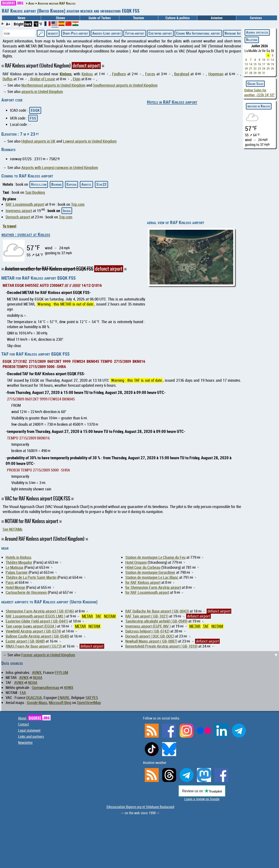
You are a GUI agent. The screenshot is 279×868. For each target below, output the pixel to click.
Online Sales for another (259, 93)
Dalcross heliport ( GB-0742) (147, 631)
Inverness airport (19, 211)
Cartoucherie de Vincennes (26, 592)
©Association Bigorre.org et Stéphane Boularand (140, 807)
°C (36, 24)
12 (272, 60)
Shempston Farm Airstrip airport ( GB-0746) (40, 611)
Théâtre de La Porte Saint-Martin (31, 577)
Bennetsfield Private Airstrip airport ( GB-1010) (161, 646)
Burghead (182, 74)
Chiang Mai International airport (198, 33)
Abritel (86, 184)
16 (259, 64)
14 (251, 64)
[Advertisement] (141, 682)
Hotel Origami (136, 562)
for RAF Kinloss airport (143, 582)
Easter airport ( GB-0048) (25, 641)
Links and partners (31, 736)
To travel (9, 226)
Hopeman (216, 74)
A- (3, 23)
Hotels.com (39, 184)
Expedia (71, 184)
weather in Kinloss (259, 106)
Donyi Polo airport (76, 33)
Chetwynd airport (160, 33)
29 (255, 73)
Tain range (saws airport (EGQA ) (31, 626)
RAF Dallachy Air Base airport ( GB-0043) (157, 611)
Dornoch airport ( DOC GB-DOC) (150, 636)
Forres (150, 74)
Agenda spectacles (257, 32)
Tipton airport (135, 33)
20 (246, 68)
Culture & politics (178, 18)
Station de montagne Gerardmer (150, 572)
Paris (10, 582)
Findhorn (119, 74)
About (34, 718)
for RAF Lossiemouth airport (147, 592)
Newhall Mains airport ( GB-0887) (151, 641)
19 (272, 64)
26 (272, 68)
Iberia (67, 211)
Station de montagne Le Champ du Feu (155, 557)
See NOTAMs (13, 529)
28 (251, 73)
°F (41, 24)
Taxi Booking (35, 192)
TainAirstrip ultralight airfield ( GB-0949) (156, 621)
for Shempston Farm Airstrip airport (153, 587)
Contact (24, 724)
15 (255, 64)
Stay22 (101, 184)
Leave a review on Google (202, 799)
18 (268, 64)
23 (259, 68)
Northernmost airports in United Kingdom (53, 85)
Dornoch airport (18, 217)
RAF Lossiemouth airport (25, 204)
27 (246, 73)
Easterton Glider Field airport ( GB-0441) (37, 621)
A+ (8, 24)
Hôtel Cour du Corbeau (143, 567)
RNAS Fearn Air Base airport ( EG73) (34, 646)
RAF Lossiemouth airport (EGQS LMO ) (35, 616)
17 (264, 64)
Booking (56, 184)
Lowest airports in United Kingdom (90, 141)
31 (264, 73)
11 (268, 60)
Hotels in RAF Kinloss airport (172, 102)
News (21, 18)
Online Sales (255, 84)
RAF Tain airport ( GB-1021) (147, 616)
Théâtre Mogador (19, 562)
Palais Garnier (17, 572)
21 (251, 68)
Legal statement (29, 730)
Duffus (8, 79)
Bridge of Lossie (43, 79)
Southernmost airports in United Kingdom (125, 85)
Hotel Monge (15, 587)
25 (268, 68)
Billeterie (252, 40)
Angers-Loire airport (107, 33)
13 (246, 64)
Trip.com (78, 204)
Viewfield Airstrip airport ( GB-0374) (33, 631)
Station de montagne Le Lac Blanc (152, 577)
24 (264, 68)
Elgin (77, 79)
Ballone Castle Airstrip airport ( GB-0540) (37, 636)
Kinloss (66, 74)
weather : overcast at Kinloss (26, 234)
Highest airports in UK (38, 141)
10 (264, 60)
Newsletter (25, 743)
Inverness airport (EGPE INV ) (148, 626)
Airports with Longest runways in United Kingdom (60, 168)
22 (255, 68)
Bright (19, 24)
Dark (28, 24)
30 (259, 73)
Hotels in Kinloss (19, 557)
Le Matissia (14, 567)
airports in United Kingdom (42, 92)
